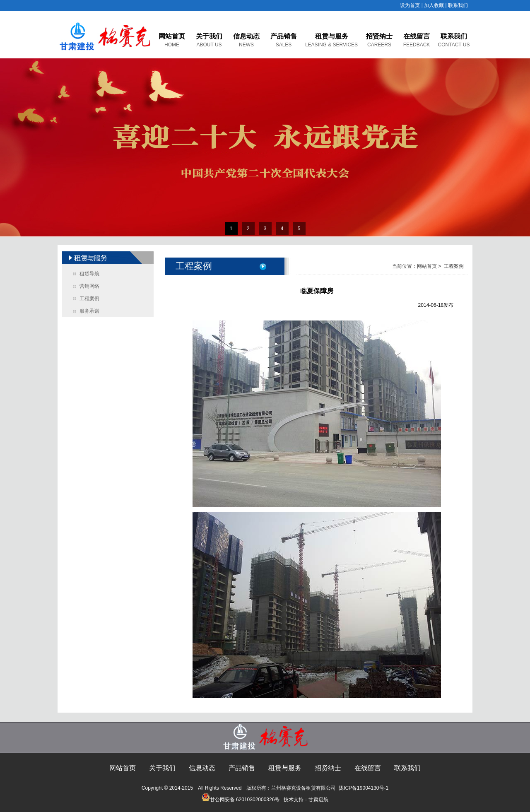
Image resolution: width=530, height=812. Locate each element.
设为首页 (410, 5)
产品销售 (284, 36)
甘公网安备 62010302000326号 (241, 800)
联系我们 (458, 5)
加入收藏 (434, 5)
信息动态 (246, 36)
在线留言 (417, 36)
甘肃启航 (318, 800)
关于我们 (209, 36)
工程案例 (89, 299)
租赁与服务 (332, 36)
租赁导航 (89, 274)
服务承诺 (89, 311)
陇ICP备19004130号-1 (364, 788)
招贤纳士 (379, 36)
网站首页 (172, 36)
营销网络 (89, 286)
